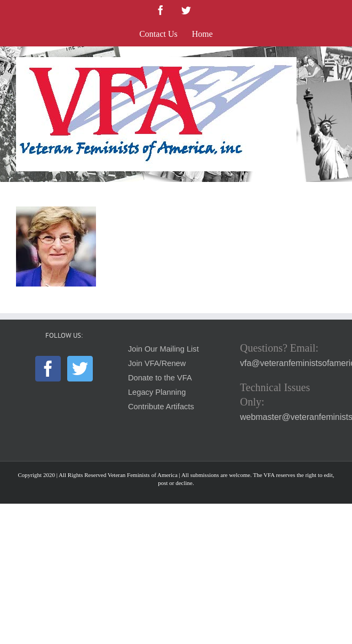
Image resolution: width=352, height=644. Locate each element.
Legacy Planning (157, 392)
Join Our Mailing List (163, 349)
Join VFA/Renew (157, 363)
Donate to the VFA (160, 378)
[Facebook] (48, 369)
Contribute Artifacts (161, 407)
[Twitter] (80, 369)
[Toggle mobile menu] (330, 63)
